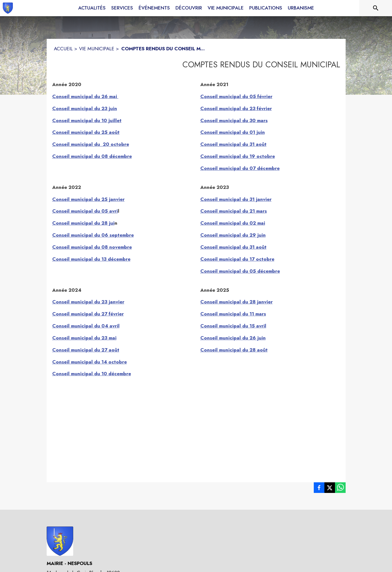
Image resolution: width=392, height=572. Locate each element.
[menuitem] (92, 8)
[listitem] (319, 489)
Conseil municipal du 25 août (86, 132)
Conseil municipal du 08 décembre (92, 156)
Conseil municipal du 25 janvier (88, 199)
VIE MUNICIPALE (97, 49)
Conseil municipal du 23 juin (85, 108)
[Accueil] (8, 8)
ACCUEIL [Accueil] (63, 49)
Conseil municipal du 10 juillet (87, 120)
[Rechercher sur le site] (376, 8)
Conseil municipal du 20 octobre (91, 144)
